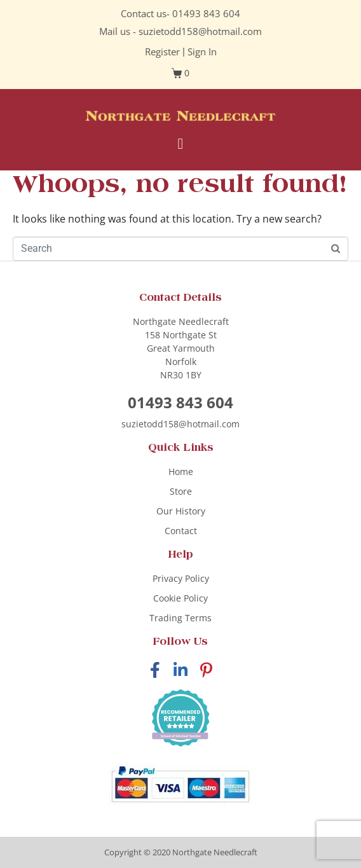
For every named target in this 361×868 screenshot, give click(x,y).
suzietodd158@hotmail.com (200, 31)
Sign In (202, 52)
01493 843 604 (206, 13)
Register (162, 52)
